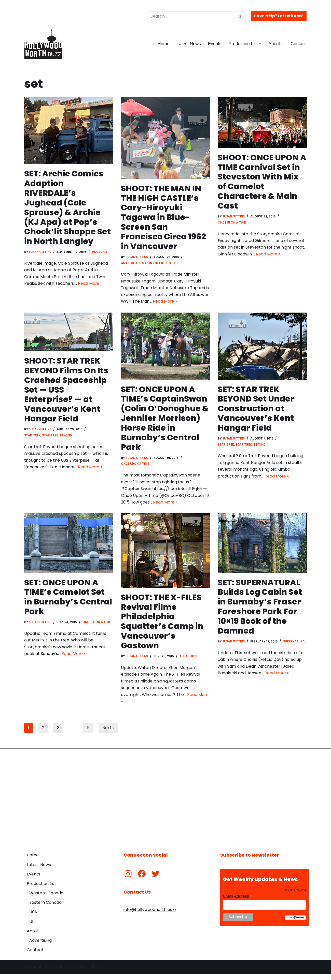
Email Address (238, 903)
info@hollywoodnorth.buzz (150, 916)
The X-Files (189, 662)
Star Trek (32, 439)
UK (32, 928)
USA (33, 918)
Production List (41, 890)
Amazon (128, 264)
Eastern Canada (45, 909)
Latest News (188, 44)
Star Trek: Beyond (57, 439)
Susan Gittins (40, 253)
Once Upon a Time (232, 224)
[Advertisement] (165, 803)
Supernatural (229, 653)
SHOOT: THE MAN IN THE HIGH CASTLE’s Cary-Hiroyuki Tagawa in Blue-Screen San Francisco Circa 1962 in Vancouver (164, 218)
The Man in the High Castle (157, 264)
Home (162, 44)
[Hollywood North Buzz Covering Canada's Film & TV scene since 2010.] (43, 44)
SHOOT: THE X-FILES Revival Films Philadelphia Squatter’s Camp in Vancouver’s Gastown (162, 626)
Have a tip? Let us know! (279, 16)
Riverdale (101, 253)
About (33, 938)
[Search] (190, 16)
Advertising (40, 947)
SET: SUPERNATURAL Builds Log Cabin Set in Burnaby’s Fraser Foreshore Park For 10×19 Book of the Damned (260, 611)
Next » (108, 734)
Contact (298, 44)
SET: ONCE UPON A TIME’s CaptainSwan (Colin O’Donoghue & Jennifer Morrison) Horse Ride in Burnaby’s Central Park (165, 421)
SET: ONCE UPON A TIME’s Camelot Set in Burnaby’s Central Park (68, 602)
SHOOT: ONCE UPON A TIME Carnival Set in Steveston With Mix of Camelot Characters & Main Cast (259, 182)
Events (214, 44)
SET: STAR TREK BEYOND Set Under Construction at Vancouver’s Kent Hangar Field (256, 411)
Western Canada (46, 900)
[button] (260, 44)
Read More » (91, 285)
